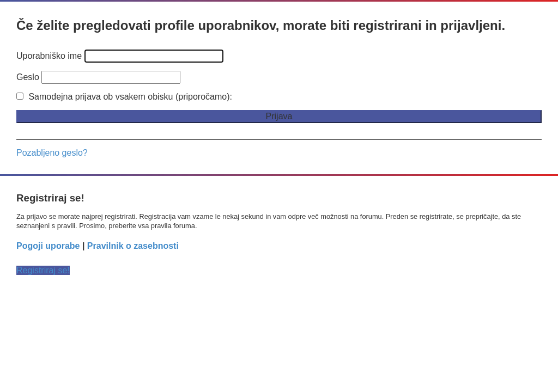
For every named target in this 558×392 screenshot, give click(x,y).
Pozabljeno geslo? (52, 153)
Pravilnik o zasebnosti (133, 246)
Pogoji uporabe (48, 246)
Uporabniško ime (49, 56)
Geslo (28, 77)
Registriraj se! (43, 270)
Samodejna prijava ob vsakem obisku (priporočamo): (124, 97)
